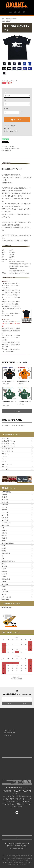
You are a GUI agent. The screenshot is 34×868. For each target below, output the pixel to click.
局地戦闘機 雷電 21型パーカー (9, 402)
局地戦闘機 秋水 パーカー (24, 381)
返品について (7, 128)
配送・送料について (24, 843)
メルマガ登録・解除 (22, 847)
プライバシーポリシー (12, 847)
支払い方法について (14, 843)
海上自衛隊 (9, 20)
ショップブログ (14, 849)
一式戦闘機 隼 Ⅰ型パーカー (24, 401)
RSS (19, 849)
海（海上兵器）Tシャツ (12, 18)
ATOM (22, 849)
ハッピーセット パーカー (9, 381)
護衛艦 (8, 22)
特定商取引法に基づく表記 (11, 131)
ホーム (4, 18)
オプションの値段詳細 (10, 126)
